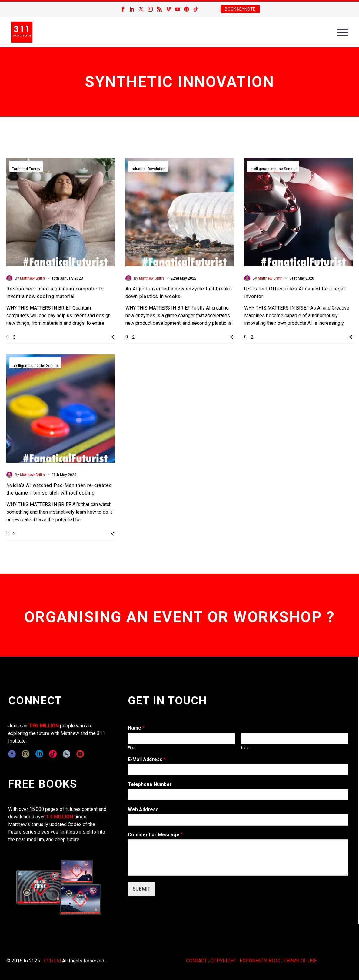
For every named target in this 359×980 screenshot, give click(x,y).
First (132, 748)
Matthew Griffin (32, 278)
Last (245, 748)
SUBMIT (141, 889)
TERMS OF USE (300, 961)
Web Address (143, 809)
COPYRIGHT (223, 961)
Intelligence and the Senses (273, 169)
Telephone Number (150, 784)
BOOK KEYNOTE (240, 9)
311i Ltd (52, 961)
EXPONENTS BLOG (260, 961)
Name (136, 728)
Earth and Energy (26, 169)
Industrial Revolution (148, 169)
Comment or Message (155, 835)
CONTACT (196, 961)
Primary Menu (342, 32)
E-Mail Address (147, 759)
